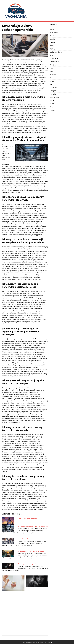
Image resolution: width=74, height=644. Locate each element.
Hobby (52, 46)
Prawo (52, 71)
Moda (52, 55)
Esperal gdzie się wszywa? (27, 564)
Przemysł (53, 75)
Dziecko (52, 39)
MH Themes (49, 642)
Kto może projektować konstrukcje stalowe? (33, 526)
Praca (52, 68)
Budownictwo (54, 33)
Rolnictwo (53, 78)
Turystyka (53, 94)
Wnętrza (52, 107)
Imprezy (52, 49)
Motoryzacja (54, 58)
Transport (53, 91)
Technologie (54, 88)
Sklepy (52, 81)
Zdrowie (52, 110)
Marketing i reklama (56, 52)
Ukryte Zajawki (54, 97)
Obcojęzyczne (54, 65)
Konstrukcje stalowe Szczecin (28, 518)
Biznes (52, 29)
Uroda (52, 100)
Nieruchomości (55, 62)
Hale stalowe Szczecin (25, 539)
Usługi (52, 104)
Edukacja (53, 42)
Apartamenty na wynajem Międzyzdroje (32, 551)
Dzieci (52, 36)
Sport (52, 84)
